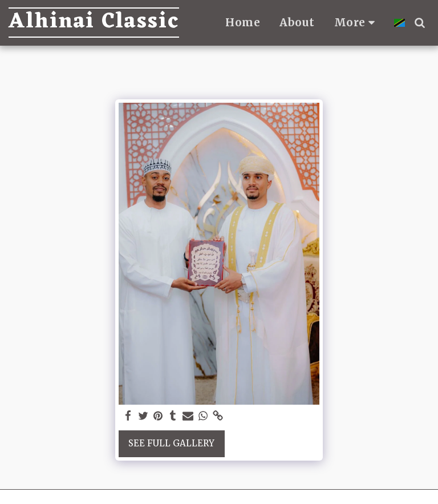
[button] (419, 23)
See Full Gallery (171, 443)
